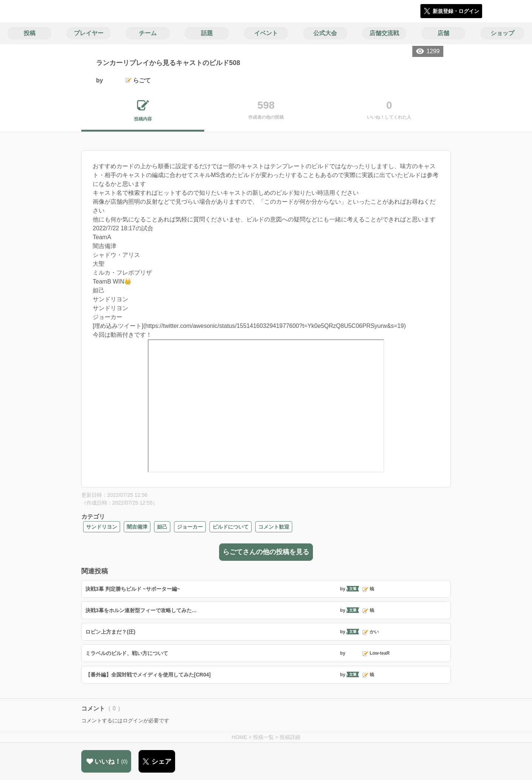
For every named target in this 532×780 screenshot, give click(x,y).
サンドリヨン (102, 527)
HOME (239, 737)
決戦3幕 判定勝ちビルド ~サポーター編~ (133, 589)
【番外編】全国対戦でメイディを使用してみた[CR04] (148, 675)
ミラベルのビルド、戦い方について (127, 653)
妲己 (162, 527)
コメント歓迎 (274, 527)
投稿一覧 (263, 737)
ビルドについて (231, 527)
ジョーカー (190, 527)
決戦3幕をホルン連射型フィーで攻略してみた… (141, 610)
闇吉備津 (137, 527)
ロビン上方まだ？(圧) (110, 632)
